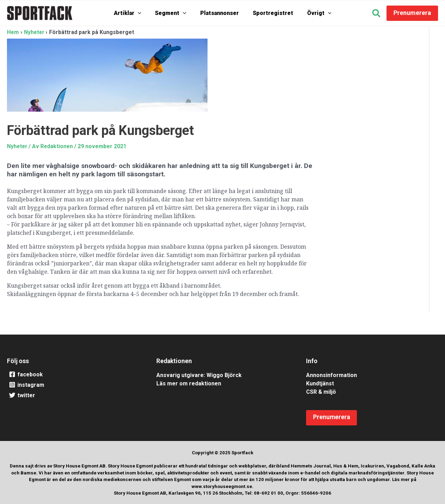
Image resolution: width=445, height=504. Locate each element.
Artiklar (135, 13)
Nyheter (18, 146)
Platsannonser (220, 13)
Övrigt (312, 13)
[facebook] (73, 375)
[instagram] (73, 385)
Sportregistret (270, 13)
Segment (174, 13)
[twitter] (73, 395)
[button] (377, 14)
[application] (145, 13)
